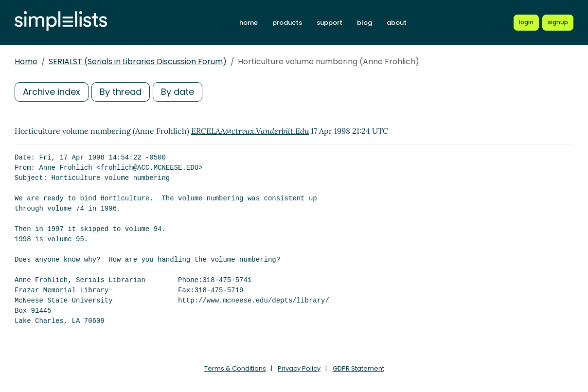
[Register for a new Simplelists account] (558, 22)
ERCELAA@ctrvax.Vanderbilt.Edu (250, 131)
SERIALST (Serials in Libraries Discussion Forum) (138, 62)
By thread (121, 92)
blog (365, 23)
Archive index (52, 92)
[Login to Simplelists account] (526, 22)
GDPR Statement (358, 368)
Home (26, 62)
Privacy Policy (299, 368)
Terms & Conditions (235, 368)
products (287, 23)
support (330, 23)
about (397, 23)
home (249, 23)
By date (178, 92)
